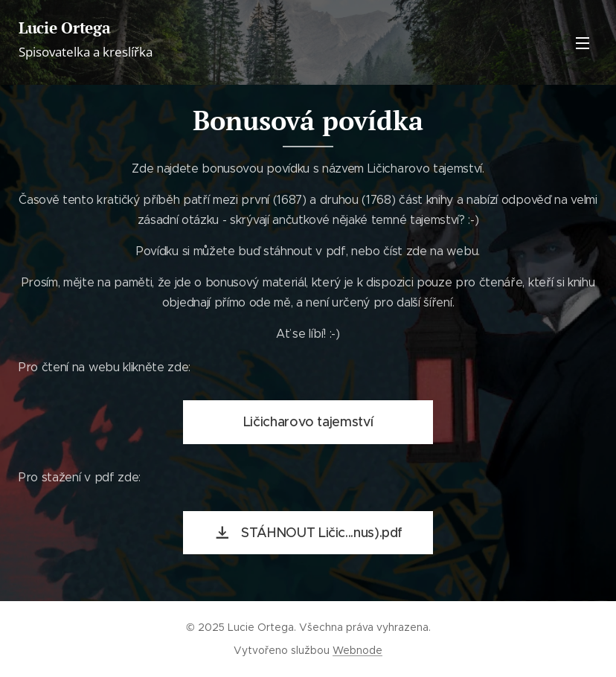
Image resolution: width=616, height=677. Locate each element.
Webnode (357, 650)
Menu (583, 43)
